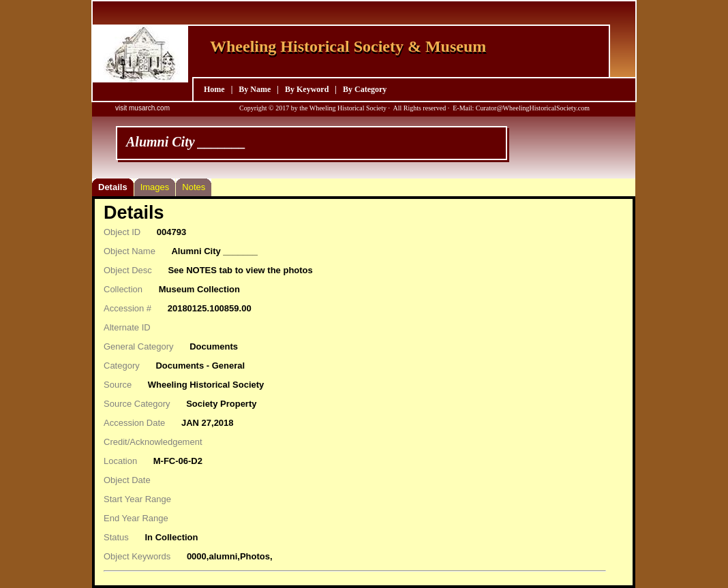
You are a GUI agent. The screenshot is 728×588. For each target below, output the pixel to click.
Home (214, 89)
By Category (365, 89)
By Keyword (307, 89)
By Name (255, 89)
